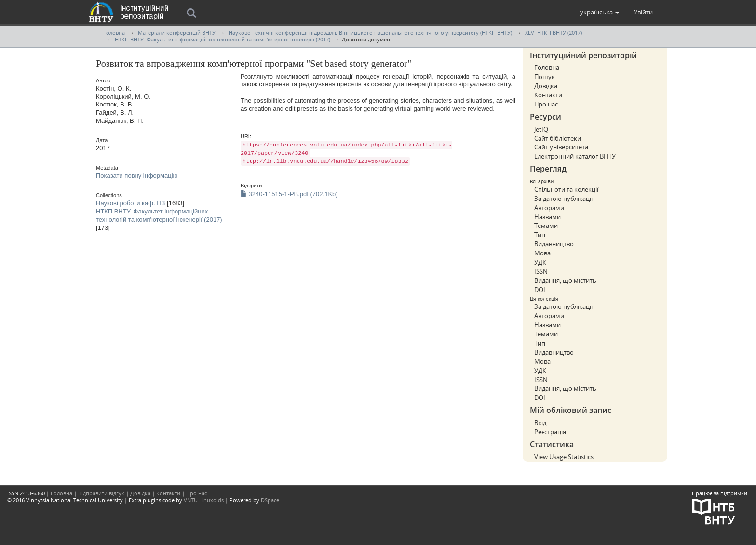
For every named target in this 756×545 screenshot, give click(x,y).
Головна (114, 33)
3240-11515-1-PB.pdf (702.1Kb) (289, 194)
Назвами (547, 217)
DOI (540, 290)
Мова (542, 253)
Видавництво (554, 244)
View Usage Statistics (564, 457)
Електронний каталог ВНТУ (575, 156)
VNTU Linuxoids (204, 500)
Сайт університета (561, 147)
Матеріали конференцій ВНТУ (177, 33)
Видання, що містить (565, 280)
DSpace (270, 500)
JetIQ (541, 129)
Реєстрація (550, 432)
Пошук (545, 77)
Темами (546, 226)
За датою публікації (563, 199)
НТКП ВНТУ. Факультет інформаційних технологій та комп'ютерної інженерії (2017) (223, 39)
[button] (600, 12)
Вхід (540, 423)
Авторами (549, 208)
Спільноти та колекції (566, 189)
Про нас (546, 104)
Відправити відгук (101, 493)
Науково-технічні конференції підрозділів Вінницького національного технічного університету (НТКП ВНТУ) (370, 33)
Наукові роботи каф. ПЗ (130, 203)
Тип (540, 235)
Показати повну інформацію (137, 176)
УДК (540, 262)
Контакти (548, 95)
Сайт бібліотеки (558, 138)
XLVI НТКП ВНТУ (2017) (553, 33)
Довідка (546, 86)
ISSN (541, 271)
